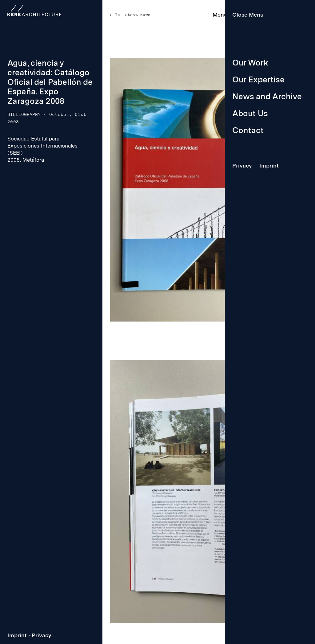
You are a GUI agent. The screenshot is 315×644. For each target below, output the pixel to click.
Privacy (42, 635)
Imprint (17, 635)
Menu (220, 15)
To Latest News (132, 15)
